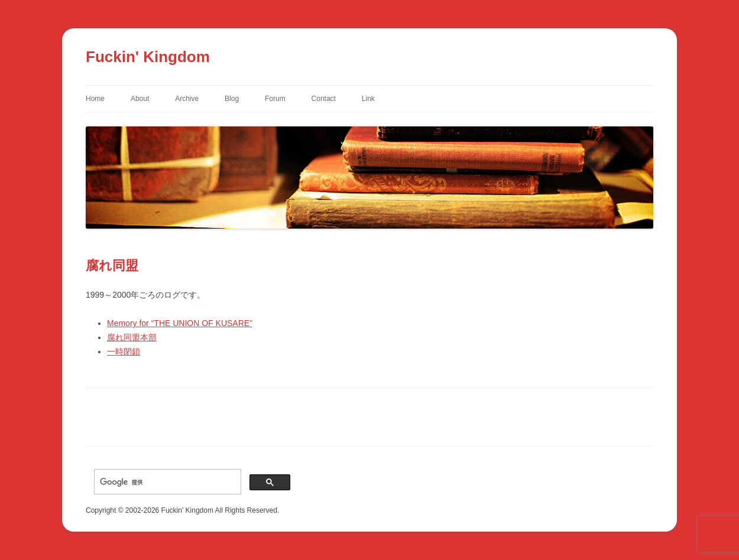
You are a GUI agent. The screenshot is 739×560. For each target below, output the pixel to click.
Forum (275, 99)
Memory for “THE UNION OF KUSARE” (180, 323)
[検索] (166, 482)
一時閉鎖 (124, 351)
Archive (187, 99)
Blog (232, 99)
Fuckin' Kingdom (148, 57)
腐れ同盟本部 (132, 337)
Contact (324, 99)
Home (95, 99)
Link (368, 99)
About (140, 99)
